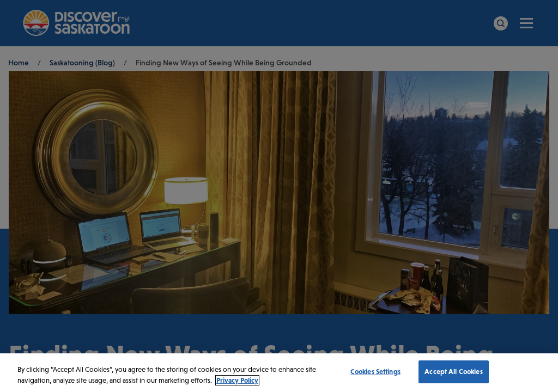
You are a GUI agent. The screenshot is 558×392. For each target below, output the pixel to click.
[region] (279, 373)
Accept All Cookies (453, 372)
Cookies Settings (375, 372)
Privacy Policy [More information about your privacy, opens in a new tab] (237, 380)
